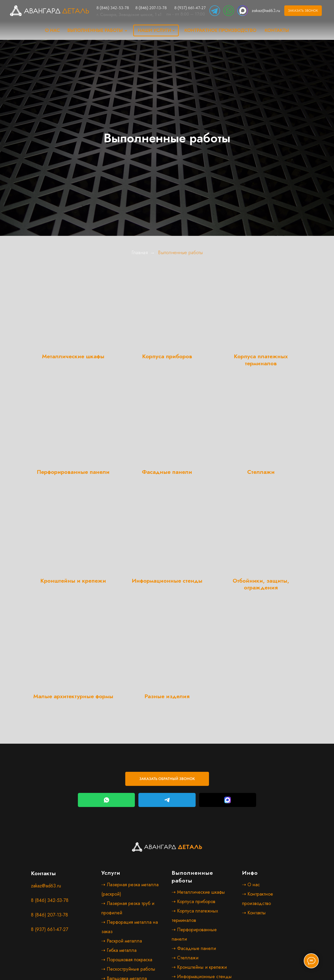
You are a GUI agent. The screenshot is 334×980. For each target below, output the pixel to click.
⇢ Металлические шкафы (198, 892)
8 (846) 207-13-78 (151, 8)
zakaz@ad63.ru (266, 10)
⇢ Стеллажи (185, 958)
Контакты (277, 30)
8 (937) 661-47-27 (190, 8)
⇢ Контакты (254, 913)
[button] (303, 11)
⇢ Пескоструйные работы (128, 969)
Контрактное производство (220, 30)
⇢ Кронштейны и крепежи (199, 967)
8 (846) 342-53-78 (113, 8)
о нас (52, 30)
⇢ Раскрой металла (122, 941)
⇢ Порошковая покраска (127, 960)
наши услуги (154, 30)
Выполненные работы (95, 30)
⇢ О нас (251, 885)
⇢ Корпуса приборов (194, 902)
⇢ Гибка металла (119, 950)
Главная (140, 253)
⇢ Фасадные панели (194, 948)
